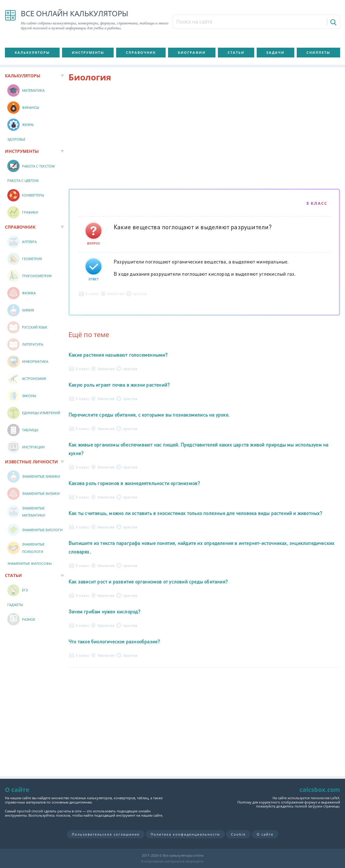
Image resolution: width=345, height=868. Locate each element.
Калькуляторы (32, 52)
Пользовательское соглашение (106, 834)
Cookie (238, 834)
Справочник (141, 52)
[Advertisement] (204, 137)
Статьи (236, 52)
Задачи (275, 52)
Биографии (192, 52)
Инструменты (88, 52)
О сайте (265, 834)
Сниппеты (318, 52)
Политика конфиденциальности (185, 834)
